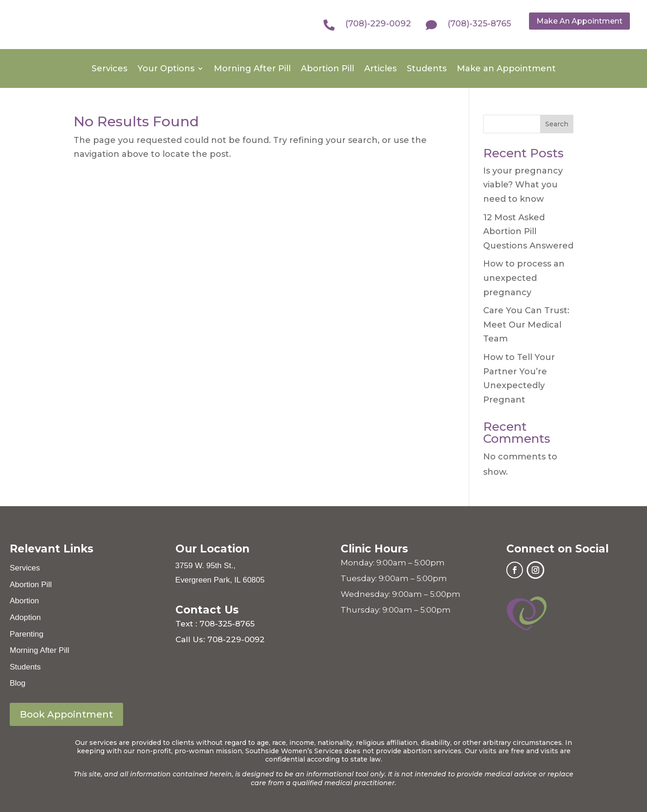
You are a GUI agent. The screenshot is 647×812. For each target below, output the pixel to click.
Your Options (166, 69)
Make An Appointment (579, 21)
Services (109, 69)
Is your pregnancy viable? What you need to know (523, 185)
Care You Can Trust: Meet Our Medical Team (526, 325)
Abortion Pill (327, 69)
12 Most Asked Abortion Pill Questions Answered (528, 232)
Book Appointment (66, 714)
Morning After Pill (252, 69)
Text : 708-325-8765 (215, 624)
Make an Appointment (506, 69)
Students (427, 69)
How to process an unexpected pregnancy (524, 278)
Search (557, 124)
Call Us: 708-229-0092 (220, 639)
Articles (380, 69)
